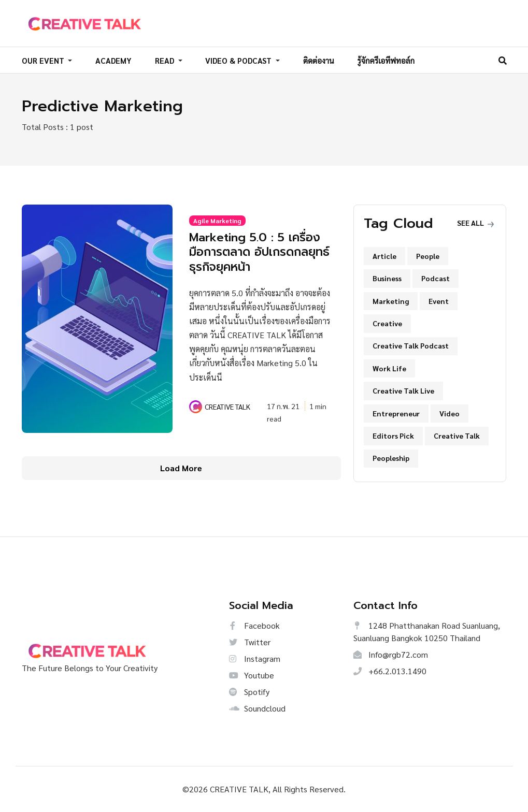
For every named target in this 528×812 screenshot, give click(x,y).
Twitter (250, 642)
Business (387, 278)
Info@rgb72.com (391, 654)
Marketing (391, 301)
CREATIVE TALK (227, 406)
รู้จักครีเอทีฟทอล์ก (386, 60)
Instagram (255, 658)
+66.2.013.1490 (390, 671)
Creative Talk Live (403, 390)
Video (449, 413)
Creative (387, 323)
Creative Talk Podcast (411, 345)
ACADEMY (113, 60)
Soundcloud (257, 708)
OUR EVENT (44, 60)
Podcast (436, 278)
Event (439, 301)
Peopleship (391, 458)
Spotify (249, 692)
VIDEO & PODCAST (239, 60)
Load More (181, 468)
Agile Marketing (217, 221)
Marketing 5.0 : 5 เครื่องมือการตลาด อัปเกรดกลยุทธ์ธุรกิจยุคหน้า (256, 252)
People (428, 256)
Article (384, 256)
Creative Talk (457, 436)
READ (166, 60)
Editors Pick (393, 436)
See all (475, 223)
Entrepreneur (396, 413)
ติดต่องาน (319, 60)
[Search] (503, 60)
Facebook (254, 625)
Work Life (389, 368)
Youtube (252, 675)
